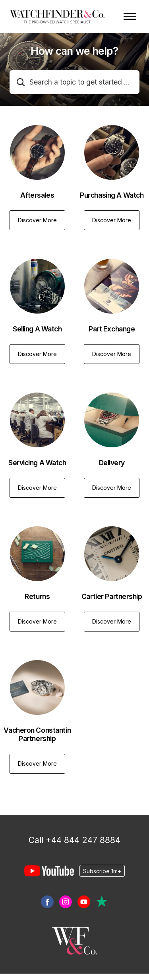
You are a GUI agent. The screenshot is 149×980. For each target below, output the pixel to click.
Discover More (37, 220)
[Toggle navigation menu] (130, 16)
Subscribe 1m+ (102, 871)
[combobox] (74, 82)
